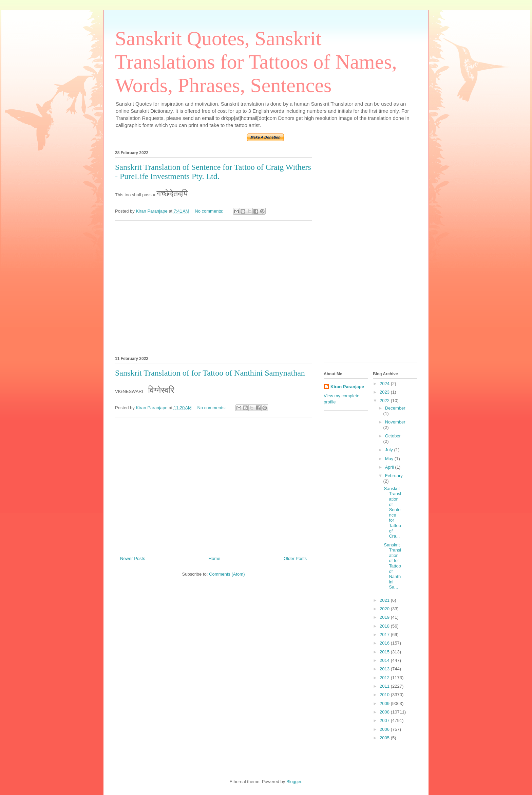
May (390, 459)
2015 (385, 652)
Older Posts (295, 558)
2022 (385, 401)
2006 (385, 729)
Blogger (294, 782)
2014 (385, 660)
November (395, 422)
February (394, 476)
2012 (385, 678)
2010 (385, 695)
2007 (385, 720)
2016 (385, 643)
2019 (385, 617)
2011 (385, 686)
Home (215, 558)
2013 (385, 669)
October (393, 436)
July (390, 450)
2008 (385, 712)
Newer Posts (133, 558)
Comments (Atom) (227, 574)
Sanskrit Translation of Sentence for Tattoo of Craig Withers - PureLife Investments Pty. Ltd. (213, 172)
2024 (385, 384)
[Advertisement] (213, 287)
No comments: (210, 211)
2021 (385, 600)
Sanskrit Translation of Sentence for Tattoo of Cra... (392, 512)
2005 (385, 738)
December (395, 408)
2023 (385, 392)
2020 (385, 609)
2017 (385, 635)
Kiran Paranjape (347, 387)
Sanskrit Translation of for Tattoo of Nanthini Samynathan (210, 373)
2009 (385, 703)
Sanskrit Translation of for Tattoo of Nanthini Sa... (392, 566)
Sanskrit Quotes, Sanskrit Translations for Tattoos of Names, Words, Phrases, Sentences (256, 62)
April (390, 467)
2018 (385, 626)
